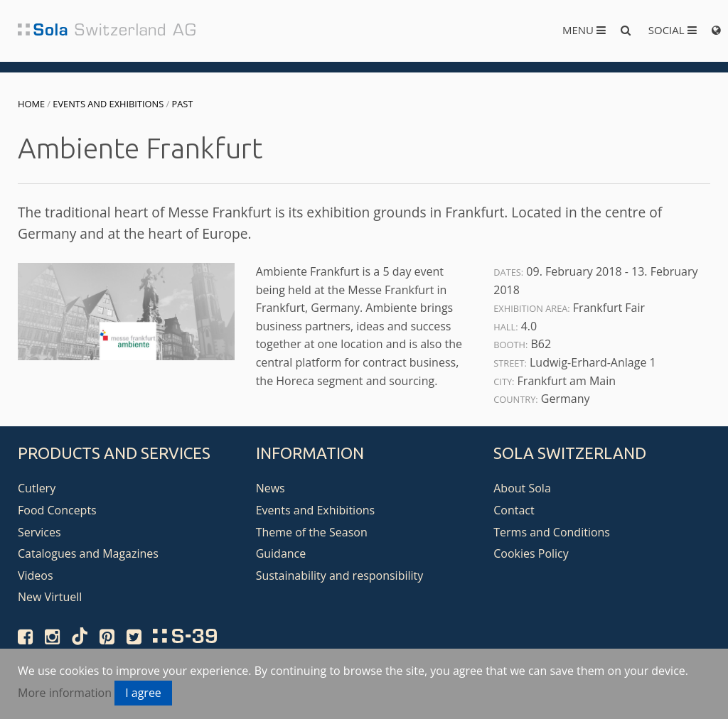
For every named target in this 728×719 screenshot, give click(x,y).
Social (673, 30)
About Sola (522, 488)
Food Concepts (57, 510)
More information (65, 693)
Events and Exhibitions (108, 104)
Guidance (281, 553)
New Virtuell (50, 597)
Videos (36, 575)
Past (183, 104)
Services (39, 532)
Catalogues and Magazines (88, 553)
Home (31, 104)
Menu (584, 30)
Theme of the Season (312, 532)
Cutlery (37, 488)
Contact (514, 510)
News (271, 488)
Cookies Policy (531, 553)
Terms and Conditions (552, 532)
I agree (143, 693)
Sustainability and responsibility (340, 575)
